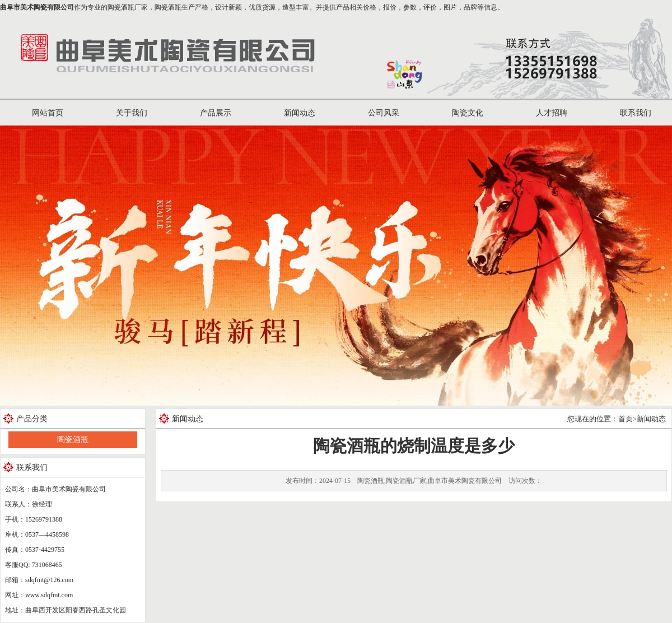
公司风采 (384, 113)
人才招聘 (552, 113)
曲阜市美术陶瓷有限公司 (37, 7)
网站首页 (48, 113)
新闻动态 (300, 113)
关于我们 (132, 113)
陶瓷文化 (468, 113)
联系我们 (636, 113)
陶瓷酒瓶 (73, 440)
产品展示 (216, 113)
